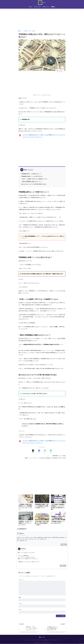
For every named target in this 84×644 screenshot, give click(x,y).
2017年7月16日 (23, 535)
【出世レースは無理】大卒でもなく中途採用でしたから (34, 179)
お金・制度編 (62, 456)
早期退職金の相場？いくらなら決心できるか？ (32, 176)
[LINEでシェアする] (51, 451)
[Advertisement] (42, 18)
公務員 (42, 458)
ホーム (31, 7)
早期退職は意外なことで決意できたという (31, 174)
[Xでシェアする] (33, 451)
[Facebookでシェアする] (39, 451)
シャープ (32, 458)
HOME (42, 637)
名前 (20, 597)
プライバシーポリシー (54, 640)
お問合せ (53, 7)
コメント (21, 580)
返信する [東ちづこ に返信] (64, 545)
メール (20, 603)
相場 (64, 458)
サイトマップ (37, 7)
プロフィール (46, 7)
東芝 (60, 458)
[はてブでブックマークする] (45, 451)
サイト (20, 610)
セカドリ (42, 3)
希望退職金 (48, 458)
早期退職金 (55, 458)
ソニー (37, 458)
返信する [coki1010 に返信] (63, 566)
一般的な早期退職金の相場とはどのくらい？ (32, 182)
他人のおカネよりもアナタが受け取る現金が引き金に (34, 184)
